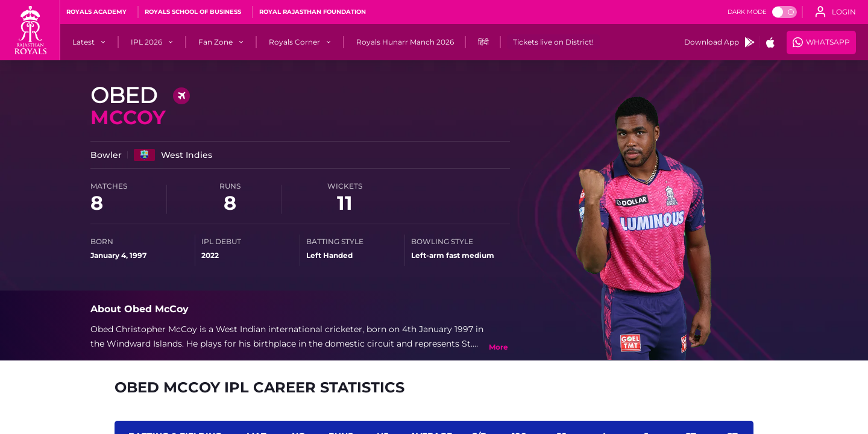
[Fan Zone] (215, 42)
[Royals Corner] (294, 42)
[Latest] (83, 42)
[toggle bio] (498, 347)
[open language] (835, 12)
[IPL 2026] (146, 42)
